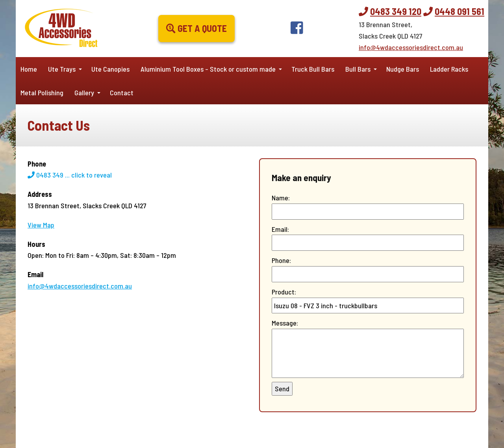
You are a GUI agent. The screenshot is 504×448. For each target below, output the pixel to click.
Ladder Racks (449, 69)
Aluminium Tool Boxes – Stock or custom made (208, 69)
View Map (41, 225)
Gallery (84, 93)
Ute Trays (62, 69)
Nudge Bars (403, 69)
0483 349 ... (70, 175)
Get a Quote (196, 28)
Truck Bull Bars (313, 69)
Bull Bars (358, 69)
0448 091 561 (460, 11)
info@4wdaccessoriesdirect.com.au (411, 47)
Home (29, 69)
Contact (122, 93)
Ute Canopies (110, 69)
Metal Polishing (42, 93)
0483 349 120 (396, 11)
